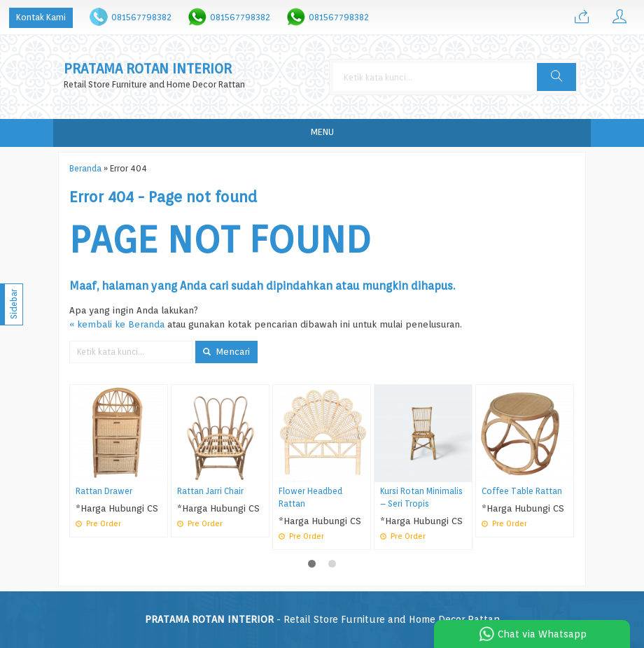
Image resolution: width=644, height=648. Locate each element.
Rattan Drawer (104, 491)
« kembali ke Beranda (117, 324)
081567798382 (141, 17)
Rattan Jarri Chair (210, 491)
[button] (556, 77)
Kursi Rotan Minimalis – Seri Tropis (421, 498)
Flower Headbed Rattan (310, 498)
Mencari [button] (226, 351)
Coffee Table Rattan (522, 491)
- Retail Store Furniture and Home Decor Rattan (322, 619)
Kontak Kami (41, 17)
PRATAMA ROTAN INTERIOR (148, 69)
